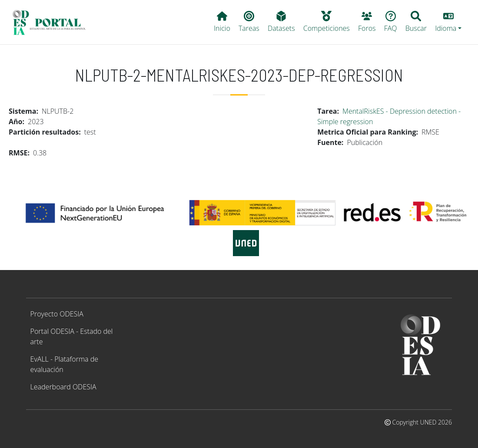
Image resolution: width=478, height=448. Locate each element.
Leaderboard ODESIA (63, 387)
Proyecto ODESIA (57, 314)
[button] (448, 22)
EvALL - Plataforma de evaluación (64, 364)
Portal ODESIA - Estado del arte (72, 336)
